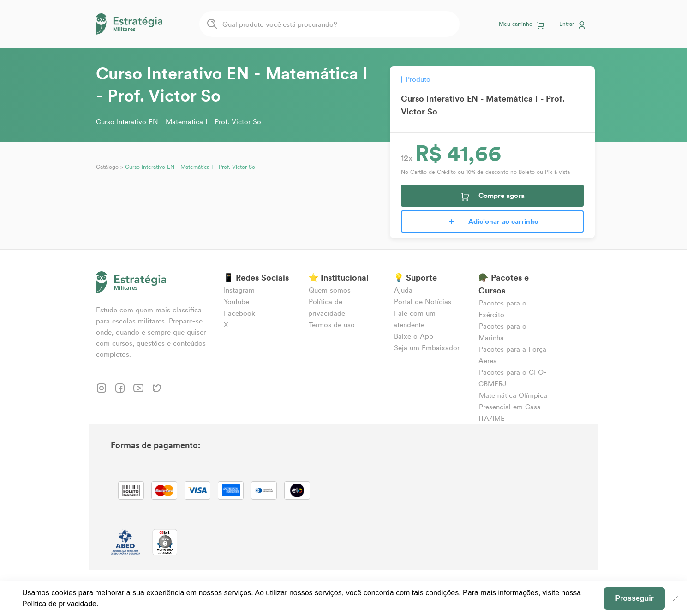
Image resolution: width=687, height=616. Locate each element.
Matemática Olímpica (513, 395)
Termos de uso (332, 325)
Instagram (239, 290)
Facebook (239, 313)
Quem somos (330, 290)
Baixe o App (414, 336)
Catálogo (107, 167)
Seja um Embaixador (427, 348)
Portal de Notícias (423, 302)
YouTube (236, 302)
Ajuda (403, 290)
